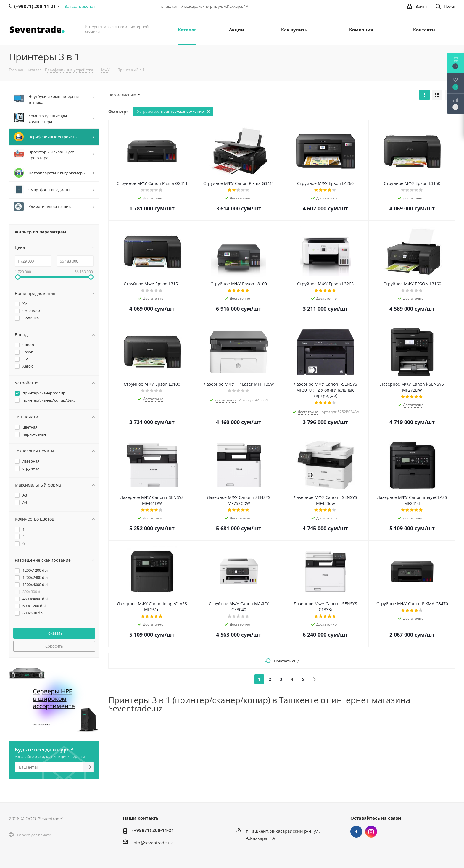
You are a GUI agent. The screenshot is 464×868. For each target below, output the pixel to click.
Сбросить (54, 646)
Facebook (356, 832)
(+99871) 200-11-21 (153, 830)
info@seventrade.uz (152, 843)
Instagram (371, 832)
